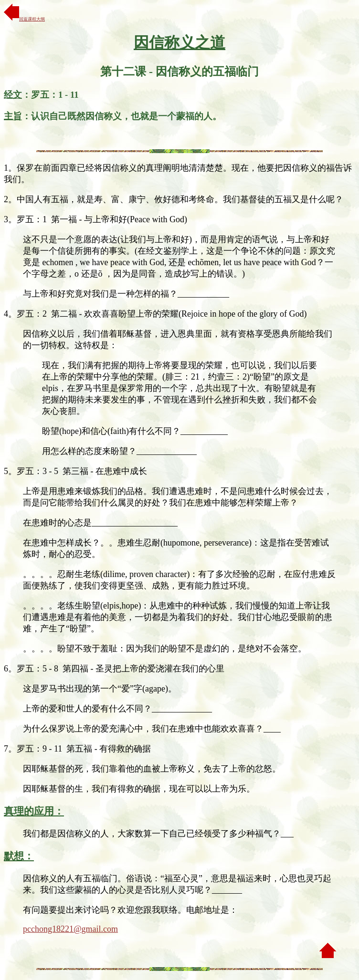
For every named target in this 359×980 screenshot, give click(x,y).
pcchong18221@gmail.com (70, 929)
